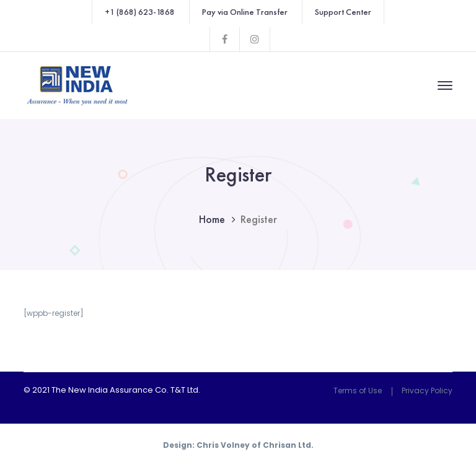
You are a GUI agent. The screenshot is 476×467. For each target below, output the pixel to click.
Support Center (343, 12)
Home (212, 219)
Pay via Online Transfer (245, 12)
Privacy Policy (427, 391)
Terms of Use (358, 391)
